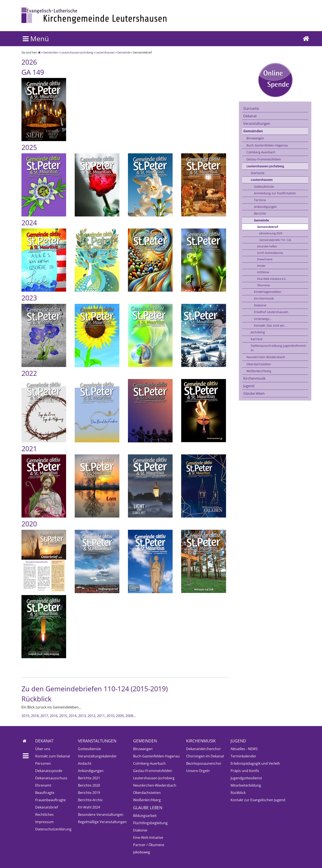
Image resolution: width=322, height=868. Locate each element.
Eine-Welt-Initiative (148, 838)
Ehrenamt (43, 785)
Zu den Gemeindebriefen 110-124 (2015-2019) (95, 689)
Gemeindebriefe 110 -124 (275, 240)
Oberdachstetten (259, 364)
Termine (260, 200)
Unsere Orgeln (198, 771)
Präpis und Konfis (245, 771)
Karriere (257, 339)
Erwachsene (265, 259)
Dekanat (250, 116)
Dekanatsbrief (47, 807)
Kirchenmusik (264, 298)
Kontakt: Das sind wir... (270, 325)
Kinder (261, 266)
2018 (35, 716)
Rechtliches (44, 815)
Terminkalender (243, 756)
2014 (73, 716)
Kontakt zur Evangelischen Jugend (258, 800)
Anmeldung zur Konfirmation (275, 193)
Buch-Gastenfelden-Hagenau (267, 145)
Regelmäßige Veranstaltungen (102, 822)
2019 (25, 716)
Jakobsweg (142, 852)
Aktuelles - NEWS (244, 749)
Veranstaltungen (257, 123)
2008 (129, 716)
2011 (101, 716)
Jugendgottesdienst (246, 778)
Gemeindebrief (268, 227)
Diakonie (260, 305)
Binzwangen (255, 138)
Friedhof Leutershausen (271, 312)
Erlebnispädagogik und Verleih (255, 763)
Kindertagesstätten (268, 292)
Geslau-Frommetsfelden (264, 159)
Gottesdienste (264, 187)
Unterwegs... (263, 319)
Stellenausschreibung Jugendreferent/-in (279, 348)
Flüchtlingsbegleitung (150, 823)
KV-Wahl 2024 (89, 807)
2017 (44, 716)
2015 (63, 716)
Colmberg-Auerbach (261, 152)
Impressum (44, 822)
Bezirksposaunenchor (204, 763)
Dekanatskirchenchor (204, 749)
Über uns (43, 749)
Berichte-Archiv (90, 800)
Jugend (249, 386)
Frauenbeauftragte (50, 800)
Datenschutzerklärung (53, 829)
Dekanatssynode (49, 771)
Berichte (260, 213)
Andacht (85, 763)
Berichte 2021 (89, 778)
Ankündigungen (265, 207)
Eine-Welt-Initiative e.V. (272, 279)
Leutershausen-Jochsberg (77, 52)
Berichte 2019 (89, 793)
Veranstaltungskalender (97, 756)
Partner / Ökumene (149, 845)
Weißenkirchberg (259, 371)
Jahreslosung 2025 (271, 233)
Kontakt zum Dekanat (53, 756)
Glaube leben (254, 393)
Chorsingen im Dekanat (205, 756)
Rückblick (238, 793)
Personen (43, 763)
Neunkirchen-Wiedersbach (266, 357)
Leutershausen (105, 52)
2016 (54, 716)
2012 (91, 716)
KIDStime (263, 272)
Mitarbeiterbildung (246, 785)
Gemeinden (51, 52)
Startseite (251, 108)
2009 (120, 716)
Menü (36, 39)
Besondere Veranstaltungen (101, 815)
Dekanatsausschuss (51, 778)
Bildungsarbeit (145, 816)
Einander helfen (267, 246)
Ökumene (264, 285)
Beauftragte (45, 793)
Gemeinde (124, 52)
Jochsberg (258, 332)
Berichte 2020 (89, 785)
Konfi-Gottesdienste (270, 253)
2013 (82, 716)
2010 (110, 716)
